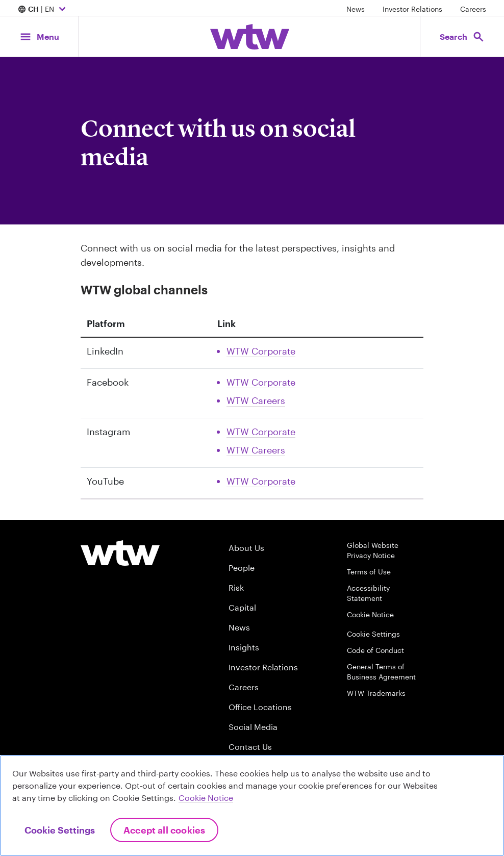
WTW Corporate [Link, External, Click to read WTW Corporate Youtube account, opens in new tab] (261, 481)
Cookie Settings (373, 634)
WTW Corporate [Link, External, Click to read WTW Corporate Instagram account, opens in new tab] (261, 432)
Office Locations (260, 707)
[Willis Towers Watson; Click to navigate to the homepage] (250, 37)
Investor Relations (412, 9)
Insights (244, 647)
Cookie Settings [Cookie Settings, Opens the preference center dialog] (60, 830)
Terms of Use (369, 572)
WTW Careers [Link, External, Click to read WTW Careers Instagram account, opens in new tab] (256, 450)
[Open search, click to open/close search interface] (462, 36)
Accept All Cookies (164, 830)
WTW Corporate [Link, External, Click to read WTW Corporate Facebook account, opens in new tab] (261, 382)
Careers (473, 9)
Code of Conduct (375, 650)
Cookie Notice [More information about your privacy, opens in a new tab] (206, 798)
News (356, 9)
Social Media (253, 727)
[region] (252, 805)
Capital (242, 607)
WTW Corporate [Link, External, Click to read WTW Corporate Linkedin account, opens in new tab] (261, 351)
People (242, 568)
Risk (236, 587)
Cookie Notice (370, 614)
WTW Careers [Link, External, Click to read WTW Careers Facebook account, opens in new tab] (256, 400)
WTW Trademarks (376, 693)
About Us (246, 548)
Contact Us (250, 747)
